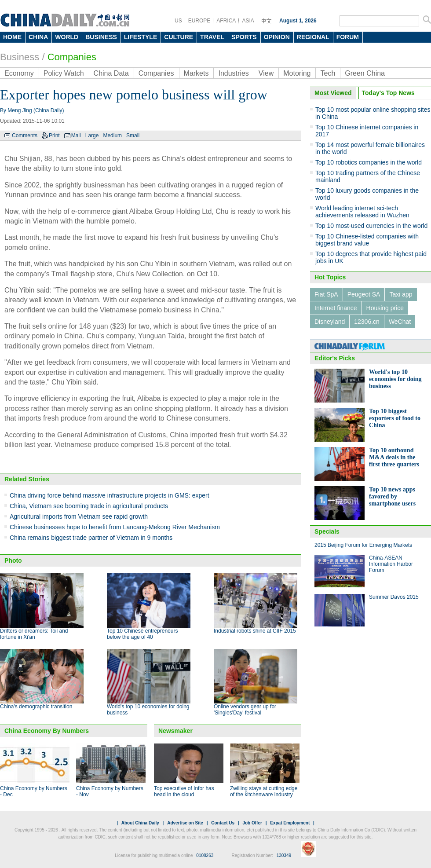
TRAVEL (212, 37)
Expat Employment (290, 823)
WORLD (67, 37)
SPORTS (244, 37)
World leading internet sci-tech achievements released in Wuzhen (362, 212)
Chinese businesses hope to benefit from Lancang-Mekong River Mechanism (115, 527)
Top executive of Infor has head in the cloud (184, 791)
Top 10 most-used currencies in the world (371, 226)
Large (92, 136)
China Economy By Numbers (47, 731)
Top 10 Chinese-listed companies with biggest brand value (367, 240)
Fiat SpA (326, 294)
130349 (284, 855)
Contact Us (223, 823)
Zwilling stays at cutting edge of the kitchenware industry (264, 791)
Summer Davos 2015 (394, 597)
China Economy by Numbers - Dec (34, 791)
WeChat (400, 322)
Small (133, 136)
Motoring (297, 73)
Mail (76, 136)
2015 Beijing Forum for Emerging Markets (363, 545)
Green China (365, 73)
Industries (233, 73)
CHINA (38, 37)
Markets (196, 73)
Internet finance (336, 308)
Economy (19, 73)
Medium (112, 136)
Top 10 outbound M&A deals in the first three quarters (394, 457)
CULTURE (179, 37)
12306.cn (367, 322)
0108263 (205, 855)
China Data (111, 73)
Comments (25, 136)
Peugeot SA (364, 294)
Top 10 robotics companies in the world (369, 162)
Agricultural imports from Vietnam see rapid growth (79, 516)
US (178, 21)
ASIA (248, 21)
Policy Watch (64, 73)
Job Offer (252, 823)
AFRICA (226, 21)
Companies (72, 57)
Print (54, 136)
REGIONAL (313, 37)
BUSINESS (101, 37)
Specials (327, 531)
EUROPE (199, 21)
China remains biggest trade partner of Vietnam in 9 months (91, 538)
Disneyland (330, 322)
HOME (12, 37)
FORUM (348, 37)
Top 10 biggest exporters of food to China (395, 418)
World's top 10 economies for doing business (395, 379)
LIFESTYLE (141, 37)
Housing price (385, 308)
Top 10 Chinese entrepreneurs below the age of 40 (142, 634)
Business (20, 57)
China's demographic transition (36, 707)
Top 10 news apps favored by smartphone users (392, 496)
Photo (13, 560)
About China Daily (140, 823)
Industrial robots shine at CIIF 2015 (255, 631)
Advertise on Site (185, 823)
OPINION (277, 37)
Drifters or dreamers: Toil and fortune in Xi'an (34, 634)
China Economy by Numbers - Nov (110, 791)
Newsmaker (175, 731)
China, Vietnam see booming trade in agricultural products (89, 506)
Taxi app (401, 294)
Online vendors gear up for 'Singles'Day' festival (245, 710)
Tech (328, 73)
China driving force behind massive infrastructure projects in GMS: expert (110, 495)
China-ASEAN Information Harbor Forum (391, 564)
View (266, 73)
